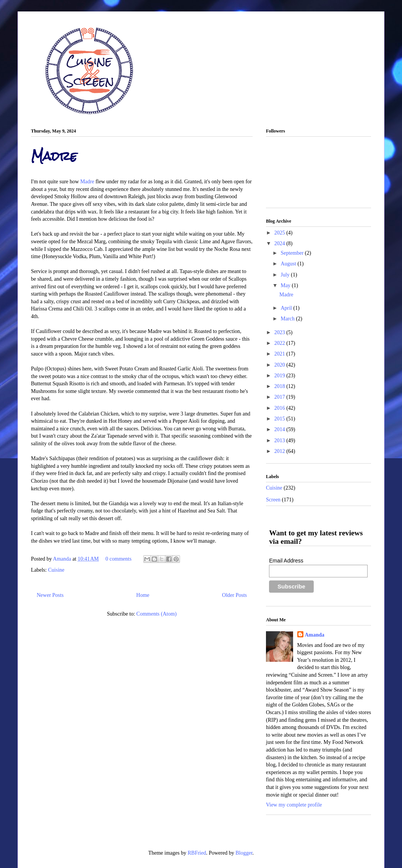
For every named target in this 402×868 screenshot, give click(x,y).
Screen (273, 500)
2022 (280, 343)
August (289, 264)
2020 (280, 365)
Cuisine (56, 570)
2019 (280, 376)
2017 (280, 397)
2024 (280, 243)
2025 (280, 233)
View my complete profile (294, 805)
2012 (280, 451)
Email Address (286, 561)
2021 (280, 354)
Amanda (63, 559)
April (287, 308)
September (293, 253)
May (286, 285)
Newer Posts (50, 595)
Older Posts (234, 595)
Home (143, 595)
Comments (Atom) (156, 614)
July (286, 275)
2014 (280, 429)
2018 (280, 386)
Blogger (244, 853)
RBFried (197, 853)
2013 (280, 440)
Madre (54, 156)
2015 (280, 419)
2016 (280, 408)
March (288, 319)
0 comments (118, 559)
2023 (280, 332)
